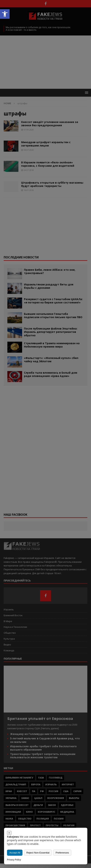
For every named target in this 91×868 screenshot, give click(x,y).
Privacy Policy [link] (14, 860)
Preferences (62, 853)
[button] (5, 14)
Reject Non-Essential (38, 853)
